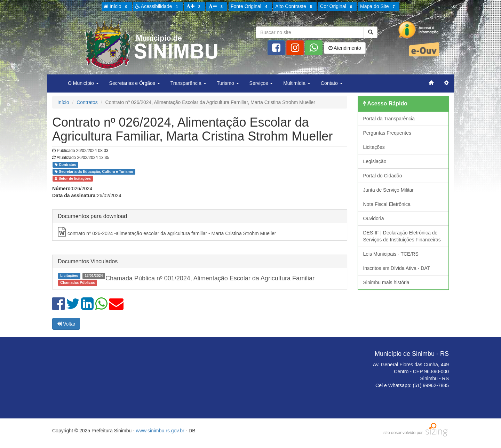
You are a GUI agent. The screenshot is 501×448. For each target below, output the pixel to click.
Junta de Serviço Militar (389, 190)
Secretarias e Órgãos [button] (135, 83)
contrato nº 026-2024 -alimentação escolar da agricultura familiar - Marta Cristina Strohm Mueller (167, 232)
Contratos (87, 102)
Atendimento (345, 48)
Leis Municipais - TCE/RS (391, 254)
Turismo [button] (228, 83)
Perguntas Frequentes (387, 133)
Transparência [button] (188, 83)
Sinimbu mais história (386, 282)
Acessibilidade (158, 7)
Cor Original (337, 7)
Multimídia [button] (297, 83)
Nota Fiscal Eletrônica (387, 204)
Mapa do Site (379, 7)
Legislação (375, 161)
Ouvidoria (374, 218)
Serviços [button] (261, 83)
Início (117, 7)
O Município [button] (83, 83)
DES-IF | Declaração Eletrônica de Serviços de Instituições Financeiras (402, 236)
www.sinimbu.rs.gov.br (160, 431)
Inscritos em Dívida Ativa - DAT (397, 268)
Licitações (374, 147)
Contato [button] (332, 83)
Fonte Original (250, 7)
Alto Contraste (295, 7)
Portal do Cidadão (383, 176)
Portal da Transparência (389, 119)
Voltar (66, 324)
